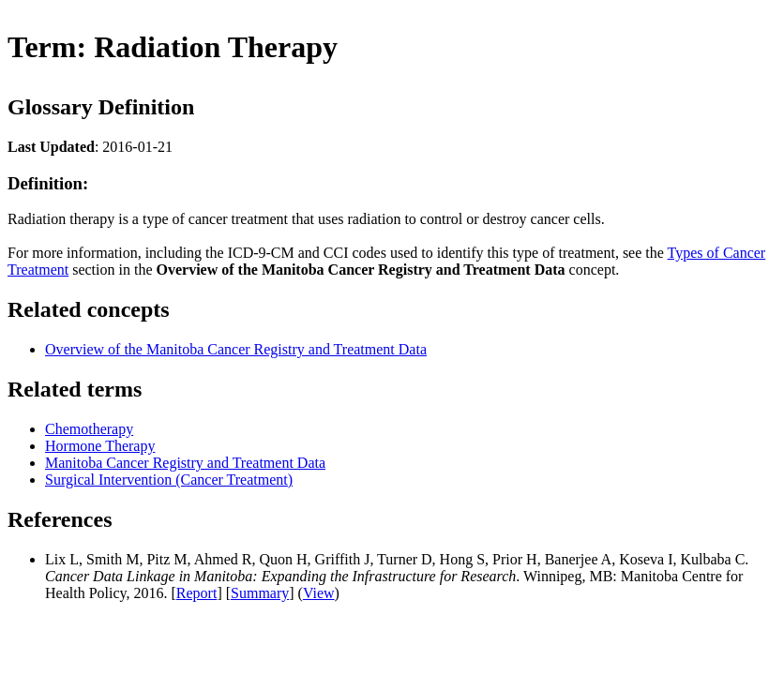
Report (197, 593)
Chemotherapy (89, 429)
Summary (260, 593)
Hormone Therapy (100, 446)
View (319, 593)
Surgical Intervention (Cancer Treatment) (169, 480)
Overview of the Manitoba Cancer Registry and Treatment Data (236, 349)
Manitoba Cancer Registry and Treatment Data (185, 463)
